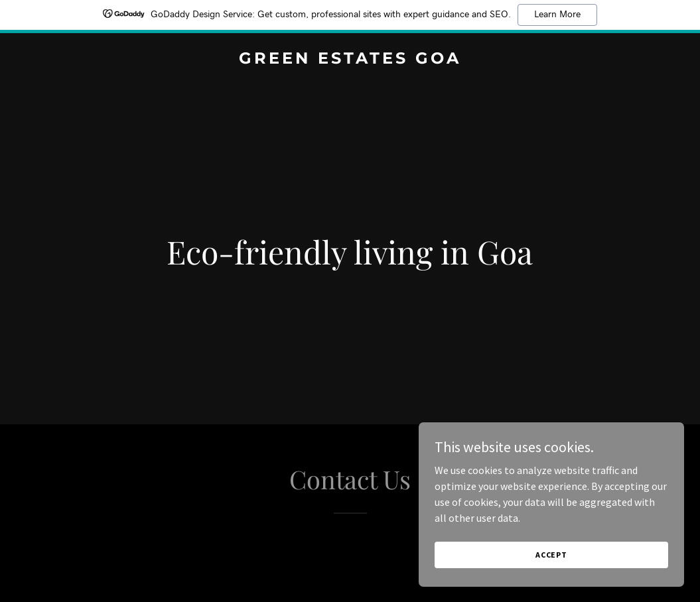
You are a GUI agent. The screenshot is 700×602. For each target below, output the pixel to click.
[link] (350, 60)
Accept (551, 555)
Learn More (557, 15)
